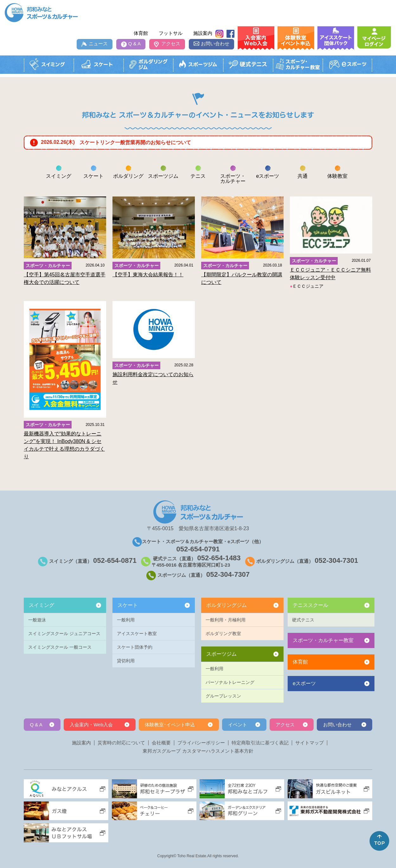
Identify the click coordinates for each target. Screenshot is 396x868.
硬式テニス (303, 620)
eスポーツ (304, 683)
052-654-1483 (219, 558)
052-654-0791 (198, 549)
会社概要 (161, 743)
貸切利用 (126, 661)
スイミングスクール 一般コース (60, 647)
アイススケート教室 (137, 633)
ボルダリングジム (227, 605)
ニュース (98, 44)
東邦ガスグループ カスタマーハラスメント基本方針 (198, 751)
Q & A (134, 44)
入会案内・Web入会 (91, 725)
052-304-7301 (336, 560)
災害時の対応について (121, 743)
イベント (238, 725)
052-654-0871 (115, 560)
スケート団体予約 (135, 647)
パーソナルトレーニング (230, 682)
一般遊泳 (37, 620)
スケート (128, 605)
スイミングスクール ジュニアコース (64, 633)
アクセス (171, 44)
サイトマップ (310, 743)
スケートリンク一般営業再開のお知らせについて (135, 142)
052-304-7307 (228, 574)
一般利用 (126, 620)
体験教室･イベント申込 (170, 725)
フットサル (171, 33)
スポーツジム (221, 654)
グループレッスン (223, 696)
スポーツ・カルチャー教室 (323, 640)
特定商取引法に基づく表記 (260, 743)
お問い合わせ (215, 44)
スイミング (42, 605)
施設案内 (203, 33)
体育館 (141, 33)
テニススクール (310, 605)
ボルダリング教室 (223, 633)
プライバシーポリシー (201, 743)
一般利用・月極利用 (226, 620)
